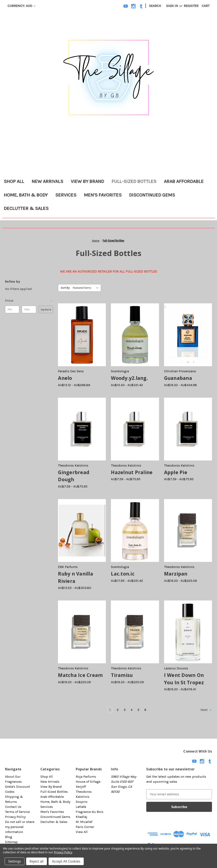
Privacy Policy (15, 817)
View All (82, 832)
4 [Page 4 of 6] (132, 710)
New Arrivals (47, 181)
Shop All (14, 181)
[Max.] (29, 309)
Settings (15, 861)
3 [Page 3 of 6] (125, 710)
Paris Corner (85, 827)
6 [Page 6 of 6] (145, 710)
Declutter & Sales (26, 208)
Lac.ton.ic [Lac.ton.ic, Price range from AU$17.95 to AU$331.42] (123, 574)
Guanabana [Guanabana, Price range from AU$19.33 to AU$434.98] (178, 378)
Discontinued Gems (152, 195)
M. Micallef (84, 822)
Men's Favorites (103, 195)
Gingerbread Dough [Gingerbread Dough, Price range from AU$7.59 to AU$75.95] (74, 476)
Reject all (37, 861)
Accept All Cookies (66, 861)
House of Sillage (88, 782)
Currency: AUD (21, 6)
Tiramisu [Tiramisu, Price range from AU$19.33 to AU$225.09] (122, 675)
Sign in (172, 6)
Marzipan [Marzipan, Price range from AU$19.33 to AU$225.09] (176, 574)
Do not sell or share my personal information (20, 827)
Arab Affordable (184, 181)
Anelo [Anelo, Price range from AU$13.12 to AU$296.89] (65, 378)
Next (206, 710)
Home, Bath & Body (26, 195)
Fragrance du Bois (90, 812)
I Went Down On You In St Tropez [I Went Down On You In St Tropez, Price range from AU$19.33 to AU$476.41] (184, 679)
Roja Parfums (86, 777)
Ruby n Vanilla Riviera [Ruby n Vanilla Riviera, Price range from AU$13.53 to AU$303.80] (76, 577)
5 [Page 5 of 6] (138, 710)
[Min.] (12, 309)
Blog (9, 837)
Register (191, 6)
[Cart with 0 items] (206, 6)
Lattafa (81, 807)
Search (155, 6)
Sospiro (82, 802)
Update (46, 309)
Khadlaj (82, 817)
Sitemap (11, 842)
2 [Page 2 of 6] (118, 710)
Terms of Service (17, 812)
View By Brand (87, 181)
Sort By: (65, 288)
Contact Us (13, 807)
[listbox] (87, 288)
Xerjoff (81, 787)
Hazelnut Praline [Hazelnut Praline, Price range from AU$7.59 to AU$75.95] (132, 472)
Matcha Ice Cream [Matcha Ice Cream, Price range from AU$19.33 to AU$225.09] (80, 675)
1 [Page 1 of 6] (110, 710)
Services (66, 195)
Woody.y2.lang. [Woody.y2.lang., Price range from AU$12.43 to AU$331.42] (129, 378)
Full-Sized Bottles (134, 181)
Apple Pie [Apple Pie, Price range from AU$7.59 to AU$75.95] (176, 472)
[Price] (29, 301)
